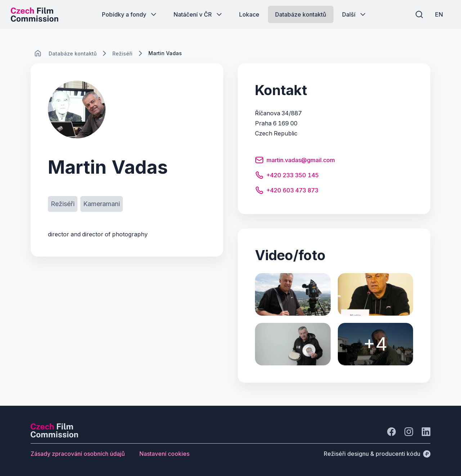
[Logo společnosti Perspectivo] (54, 435)
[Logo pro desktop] (35, 14)
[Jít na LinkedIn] (426, 432)
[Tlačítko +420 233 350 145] (287, 176)
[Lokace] (73, 54)
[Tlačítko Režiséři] (63, 204)
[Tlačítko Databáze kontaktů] (301, 14)
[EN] (439, 14)
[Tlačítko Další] (355, 14)
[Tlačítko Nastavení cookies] (164, 454)
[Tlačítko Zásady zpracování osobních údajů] (78, 454)
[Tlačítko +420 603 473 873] (287, 191)
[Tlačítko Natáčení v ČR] (198, 14)
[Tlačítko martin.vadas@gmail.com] (295, 161)
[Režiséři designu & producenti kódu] (377, 454)
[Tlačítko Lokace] (249, 14)
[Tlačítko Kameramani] (102, 204)
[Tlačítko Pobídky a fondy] (130, 14)
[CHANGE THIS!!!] (38, 53)
